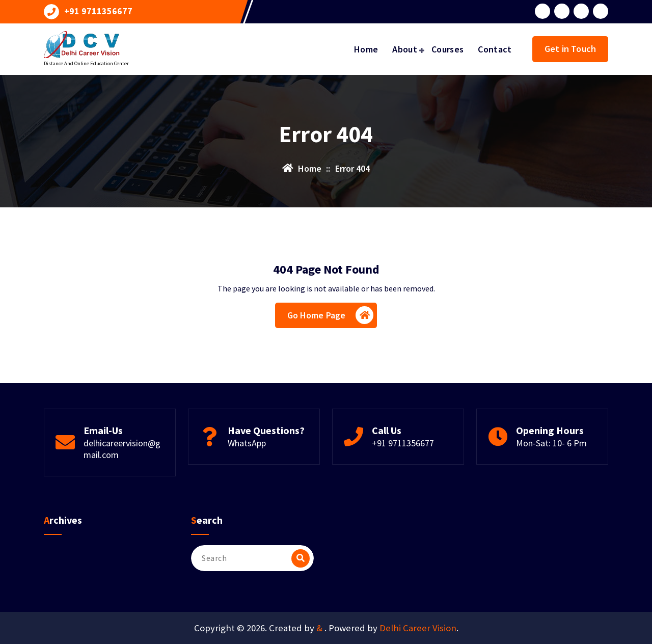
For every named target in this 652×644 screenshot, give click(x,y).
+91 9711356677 (98, 11)
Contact (495, 49)
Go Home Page (331, 315)
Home (366, 49)
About (405, 49)
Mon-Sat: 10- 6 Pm (551, 443)
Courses (447, 49)
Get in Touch (570, 49)
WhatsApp (247, 443)
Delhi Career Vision (418, 628)
